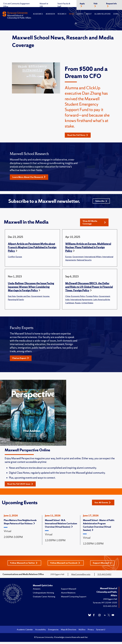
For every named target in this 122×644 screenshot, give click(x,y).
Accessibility (40, 632)
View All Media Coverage (94, 224)
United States (87, 304)
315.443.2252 (110, 608)
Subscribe (101, 202)
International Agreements (81, 301)
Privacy (91, 632)
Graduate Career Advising (44, 599)
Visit (95, 4)
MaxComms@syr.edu (81, 576)
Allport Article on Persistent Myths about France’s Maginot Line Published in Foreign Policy (32, 249)
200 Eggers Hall (110, 601)
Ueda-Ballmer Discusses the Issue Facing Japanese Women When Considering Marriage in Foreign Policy (31, 288)
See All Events (103, 504)
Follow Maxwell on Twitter (23, 565)
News (71, 14)
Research (62, 14)
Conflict (11, 258)
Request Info (111, 4)
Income (46, 298)
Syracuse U (101, 632)
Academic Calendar (25, 632)
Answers (37, 591)
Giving (116, 14)
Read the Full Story (79, 135)
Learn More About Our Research (30, 177)
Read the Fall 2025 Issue (21, 486)
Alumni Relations (102, 14)
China (68, 298)
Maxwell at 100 (44, 5)
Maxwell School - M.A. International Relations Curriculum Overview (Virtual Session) (61, 526)
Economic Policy (78, 298)
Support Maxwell (103, 565)
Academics (38, 14)
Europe (19, 258)
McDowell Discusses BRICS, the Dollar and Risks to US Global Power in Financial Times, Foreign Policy (89, 288)
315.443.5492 (104, 576)
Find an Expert (21, 360)
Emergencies (53, 632)
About (89, 14)
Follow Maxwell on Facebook (66, 565)
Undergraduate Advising (43, 595)
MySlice (82, 632)
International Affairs (93, 258)
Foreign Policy (92, 298)
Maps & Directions (69, 632)
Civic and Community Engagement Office (16, 5)
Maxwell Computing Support (74, 599)
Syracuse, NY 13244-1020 (105, 605)
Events (80, 14)
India (67, 301)
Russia (78, 304)
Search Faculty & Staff (64, 5)
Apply (82, 4)
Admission (50, 14)
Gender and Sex (23, 298)
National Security (84, 261)
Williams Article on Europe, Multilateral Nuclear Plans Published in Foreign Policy (88, 249)
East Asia (12, 298)
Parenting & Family (16, 301)
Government (78, 258)
